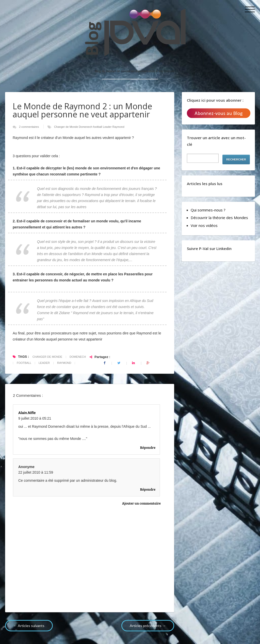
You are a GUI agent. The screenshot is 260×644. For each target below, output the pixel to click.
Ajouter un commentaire (141, 503)
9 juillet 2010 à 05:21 (35, 418)
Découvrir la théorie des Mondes (219, 218)
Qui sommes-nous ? (208, 210)
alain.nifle (27, 413)
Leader (108, 127)
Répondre (148, 447)
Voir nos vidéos (204, 225)
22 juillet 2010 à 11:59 (36, 472)
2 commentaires (29, 127)
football (98, 127)
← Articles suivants (29, 626)
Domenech (86, 127)
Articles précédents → (148, 626)
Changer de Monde (66, 127)
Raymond (118, 127)
